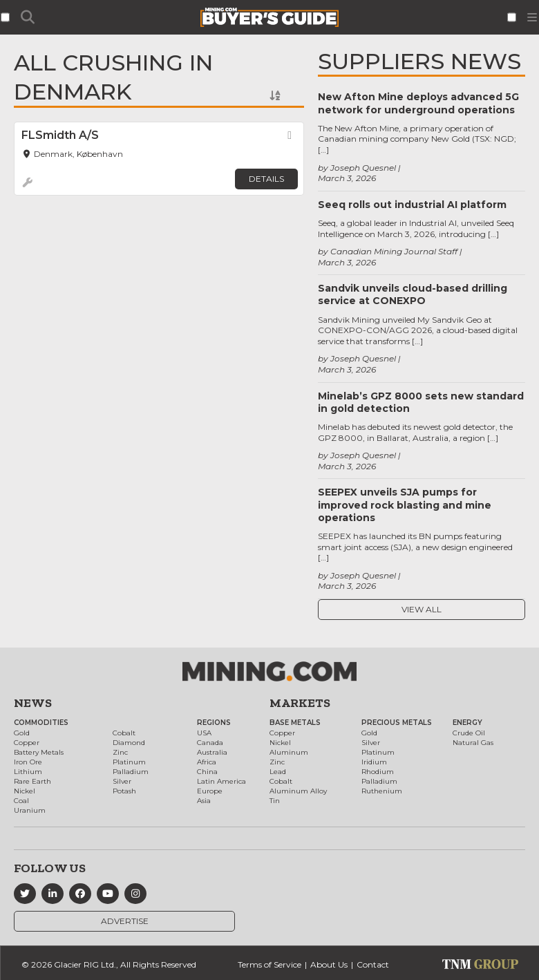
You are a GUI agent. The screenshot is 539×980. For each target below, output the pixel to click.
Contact (373, 964)
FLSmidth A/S (60, 135)
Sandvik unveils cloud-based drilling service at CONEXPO (413, 294)
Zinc (120, 752)
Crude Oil (469, 733)
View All (422, 609)
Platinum (129, 762)
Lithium (28, 772)
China (207, 772)
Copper (27, 743)
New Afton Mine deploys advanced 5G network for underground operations (418, 103)
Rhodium (378, 772)
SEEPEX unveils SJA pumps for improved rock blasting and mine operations (405, 505)
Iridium (374, 762)
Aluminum (289, 752)
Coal (21, 801)
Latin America (221, 781)
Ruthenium (382, 791)
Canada (210, 743)
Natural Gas (473, 743)
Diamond (129, 743)
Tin (275, 801)
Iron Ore (28, 762)
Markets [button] (300, 703)
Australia (212, 752)
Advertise (125, 921)
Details (266, 179)
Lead (278, 772)
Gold (22, 733)
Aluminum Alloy (298, 791)
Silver (122, 781)
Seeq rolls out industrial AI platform (412, 205)
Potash (124, 791)
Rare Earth (32, 781)
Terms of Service (269, 964)
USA (204, 733)
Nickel (25, 791)
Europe (210, 791)
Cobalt (124, 733)
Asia (204, 801)
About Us (329, 964)
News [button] (33, 703)
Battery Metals (39, 752)
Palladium (131, 772)
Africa (207, 762)
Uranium (30, 810)
